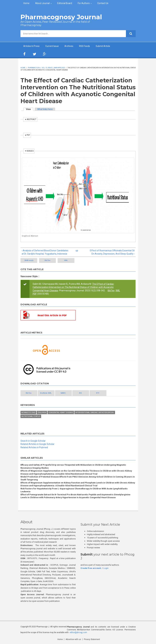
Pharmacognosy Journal (61, 17)
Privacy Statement (92, 639)
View (30, 109)
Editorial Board (65, 3)
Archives (69, 46)
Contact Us (103, 3)
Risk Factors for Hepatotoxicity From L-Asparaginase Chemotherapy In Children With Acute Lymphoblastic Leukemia (74, 490)
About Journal (42, 3)
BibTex (47, 260)
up (77, 251)
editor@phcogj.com (78, 632)
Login (106, 568)
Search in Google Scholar (33, 441)
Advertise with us (73, 639)
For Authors (84, 3)
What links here (45, 109)
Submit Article (103, 46)
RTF (98, 393)
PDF (35, 294)
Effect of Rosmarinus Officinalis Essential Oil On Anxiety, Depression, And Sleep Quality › (112, 252)
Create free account (91, 568)
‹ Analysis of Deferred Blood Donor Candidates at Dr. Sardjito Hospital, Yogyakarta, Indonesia (45, 252)
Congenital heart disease (61, 412)
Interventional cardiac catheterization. (95, 412)
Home (26, 3)
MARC (63, 393)
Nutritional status (31, 416)
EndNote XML (46, 393)
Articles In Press (31, 46)
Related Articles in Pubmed (34, 447)
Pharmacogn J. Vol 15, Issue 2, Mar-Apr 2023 (46, 68)
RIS (80, 393)
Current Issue (52, 46)
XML (66, 260)
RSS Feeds (84, 46)
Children (42, 412)
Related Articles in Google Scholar (37, 444)
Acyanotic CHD (28, 412)
